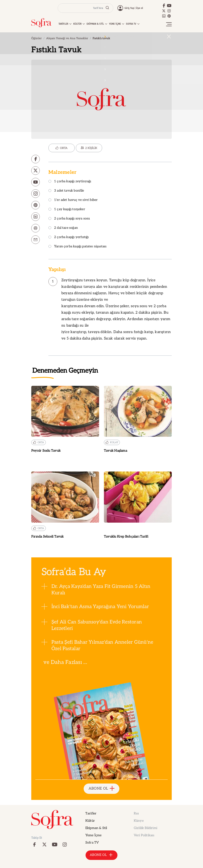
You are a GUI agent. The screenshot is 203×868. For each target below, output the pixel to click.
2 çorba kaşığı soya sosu (69, 219)
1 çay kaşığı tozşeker (67, 209)
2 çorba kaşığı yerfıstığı (69, 237)
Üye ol (140, 8)
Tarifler (91, 814)
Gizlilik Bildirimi (145, 828)
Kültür (90, 821)
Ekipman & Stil (96, 828)
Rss (136, 814)
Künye (139, 821)
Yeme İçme (93, 835)
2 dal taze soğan (63, 228)
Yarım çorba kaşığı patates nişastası (77, 247)
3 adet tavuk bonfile (66, 191)
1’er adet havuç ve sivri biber (73, 200)
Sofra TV (92, 843)
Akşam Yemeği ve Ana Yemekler (67, 38)
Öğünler (37, 38)
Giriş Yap (129, 8)
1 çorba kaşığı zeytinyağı (70, 182)
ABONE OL (102, 789)
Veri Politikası (144, 835)
